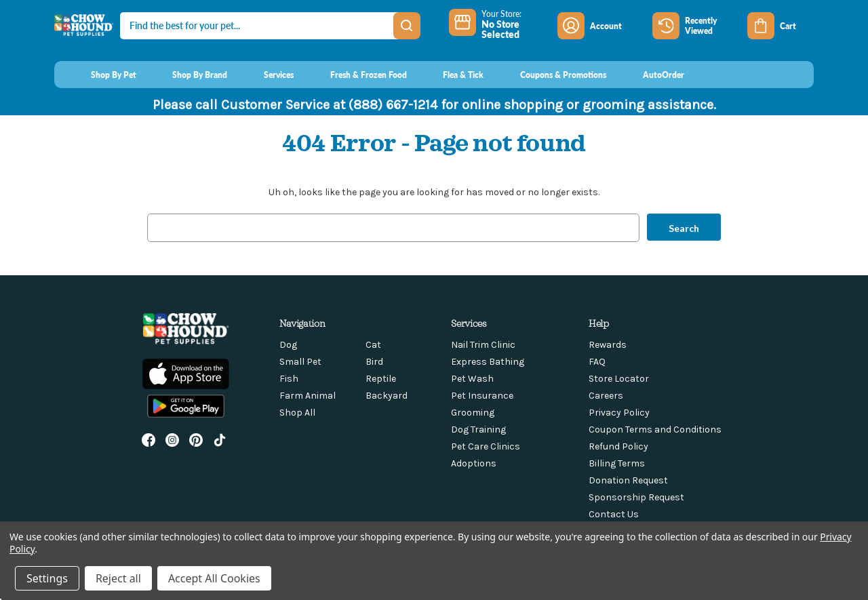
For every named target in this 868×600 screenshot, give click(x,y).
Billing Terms (617, 463)
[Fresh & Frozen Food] (356, 75)
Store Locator (619, 379)
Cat (373, 345)
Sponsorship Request (636, 497)
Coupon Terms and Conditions (655, 429)
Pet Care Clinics (486, 446)
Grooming (473, 413)
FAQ (597, 362)
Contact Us (614, 514)
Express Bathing (488, 362)
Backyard (387, 396)
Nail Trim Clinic (483, 345)
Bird (374, 362)
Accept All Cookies (214, 578)
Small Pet (300, 362)
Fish (289, 379)
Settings (47, 578)
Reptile (381, 379)
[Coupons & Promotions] (550, 75)
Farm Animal (308, 396)
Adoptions (474, 463)
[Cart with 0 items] (781, 26)
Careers (606, 396)
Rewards (608, 345)
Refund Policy (618, 446)
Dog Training (478, 429)
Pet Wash (472, 379)
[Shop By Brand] (188, 75)
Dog (288, 345)
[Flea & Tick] (451, 75)
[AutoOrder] (651, 75)
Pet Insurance (482, 396)
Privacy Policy (619, 413)
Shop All (297, 413)
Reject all (118, 578)
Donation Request (628, 480)
